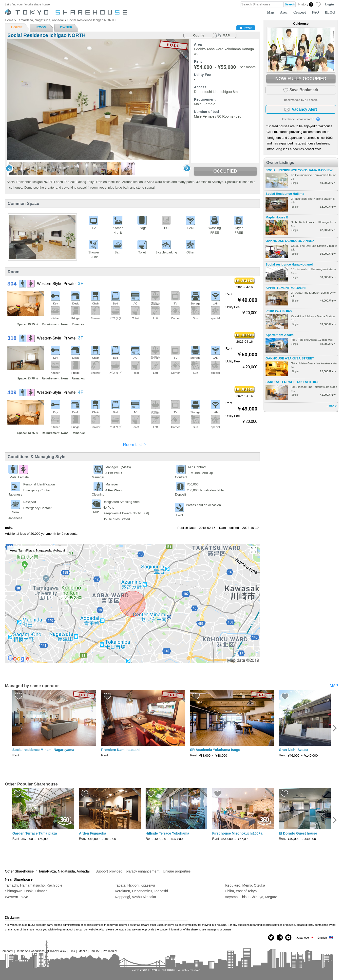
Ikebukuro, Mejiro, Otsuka (245, 885)
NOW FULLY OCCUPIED (301, 79)
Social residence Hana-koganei (289, 264)
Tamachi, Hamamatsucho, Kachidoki (33, 885)
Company (7, 951)
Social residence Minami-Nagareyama (43, 750)
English (325, 937)
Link (72, 951)
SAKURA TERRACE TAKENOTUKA (292, 382)
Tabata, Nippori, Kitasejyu (135, 885)
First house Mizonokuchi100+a (237, 833)
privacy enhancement (143, 871)
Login (329, 4)
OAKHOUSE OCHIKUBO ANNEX (290, 241)
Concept (300, 12)
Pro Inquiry (110, 951)
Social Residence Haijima (285, 194)
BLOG (330, 12)
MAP (226, 35)
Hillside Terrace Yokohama (167, 833)
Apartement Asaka (280, 335)
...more (332, 405)
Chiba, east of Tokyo (241, 891)
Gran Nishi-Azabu (293, 750)
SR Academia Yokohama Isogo (215, 750)
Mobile (83, 951)
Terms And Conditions (31, 951)
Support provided (109, 871)
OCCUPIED (225, 171)
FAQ (315, 12)
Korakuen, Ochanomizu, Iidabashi (142, 891)
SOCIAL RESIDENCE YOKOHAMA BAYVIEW (299, 170)
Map (271, 12)
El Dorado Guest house (298, 833)
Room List (132, 445)
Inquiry (95, 951)
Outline (199, 35)
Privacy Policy (57, 951)
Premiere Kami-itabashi (120, 750)
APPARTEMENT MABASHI (286, 288)
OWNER (66, 27)
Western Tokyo (17, 897)
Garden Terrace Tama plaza (35, 833)
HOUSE (17, 27)
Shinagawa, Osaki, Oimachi (27, 891)
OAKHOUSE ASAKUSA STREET (290, 358)
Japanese (306, 937)
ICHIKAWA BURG (279, 311)
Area (284, 12)
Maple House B (277, 217)
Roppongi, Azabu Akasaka (136, 897)
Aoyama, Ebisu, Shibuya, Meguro (251, 897)
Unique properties (177, 871)
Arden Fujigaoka (93, 833)
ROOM (41, 27)
